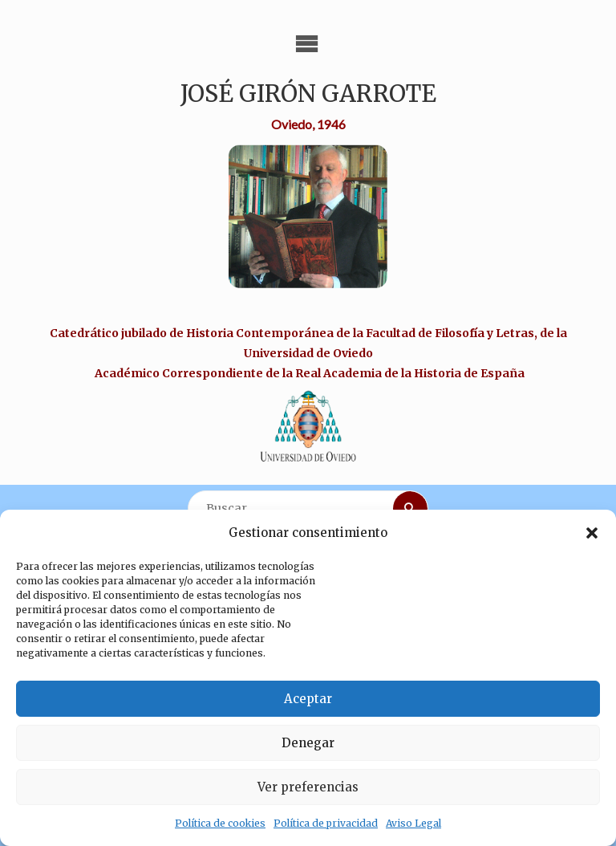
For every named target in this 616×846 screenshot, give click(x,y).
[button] (592, 533)
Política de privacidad (326, 823)
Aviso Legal (413, 823)
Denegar (308, 743)
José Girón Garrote (308, 94)
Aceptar (308, 699)
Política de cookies (220, 823)
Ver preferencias (308, 787)
